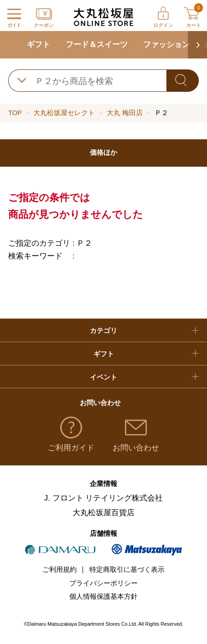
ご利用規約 (60, 570)
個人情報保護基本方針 (103, 596)
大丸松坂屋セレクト (64, 113)
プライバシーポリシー (103, 583)
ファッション (166, 45)
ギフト (39, 45)
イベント (103, 377)
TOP (15, 113)
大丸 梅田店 (125, 113)
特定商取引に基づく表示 (127, 570)
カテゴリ (103, 331)
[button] (197, 45)
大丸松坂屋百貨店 (103, 513)
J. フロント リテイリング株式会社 (104, 498)
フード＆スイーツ (97, 45)
